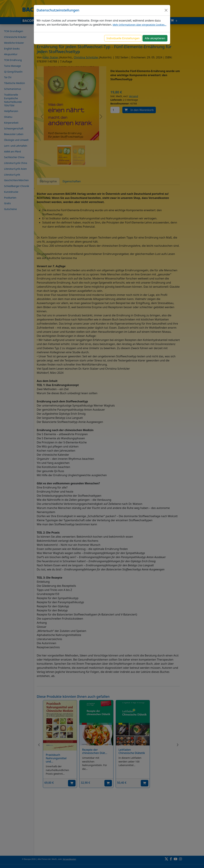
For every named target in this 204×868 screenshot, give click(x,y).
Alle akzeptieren (155, 38)
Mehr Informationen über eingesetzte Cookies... (140, 25)
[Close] (166, 10)
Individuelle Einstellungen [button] (123, 38)
